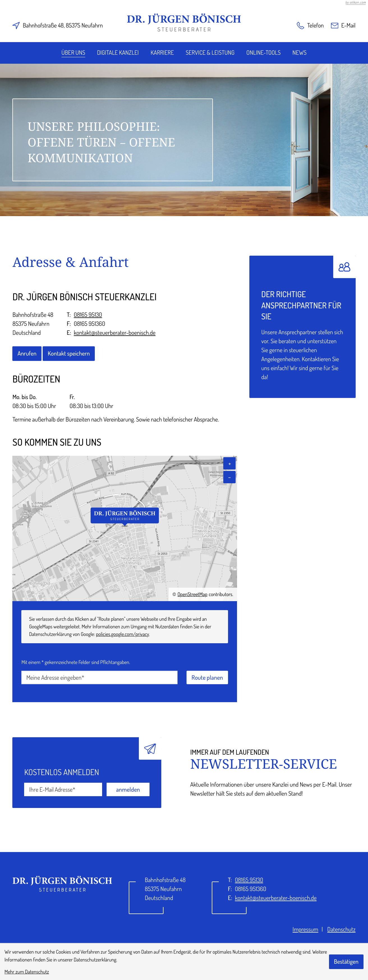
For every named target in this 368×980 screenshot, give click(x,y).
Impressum (305, 929)
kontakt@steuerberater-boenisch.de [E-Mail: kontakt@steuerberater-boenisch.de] (115, 333)
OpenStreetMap (193, 594)
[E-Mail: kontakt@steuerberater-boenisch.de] (343, 26)
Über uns (73, 53)
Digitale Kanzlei (118, 53)
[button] (310, 26)
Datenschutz (341, 929)
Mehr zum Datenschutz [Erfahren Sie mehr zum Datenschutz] (27, 972)
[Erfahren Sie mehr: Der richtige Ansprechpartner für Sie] (302, 327)
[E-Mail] (63, 789)
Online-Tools (263, 53)
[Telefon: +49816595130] (249, 880)
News (300, 53)
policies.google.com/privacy (122, 634)
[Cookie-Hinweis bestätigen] (346, 962)
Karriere (162, 53)
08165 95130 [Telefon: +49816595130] (88, 315)
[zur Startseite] (184, 22)
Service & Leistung (210, 53)
